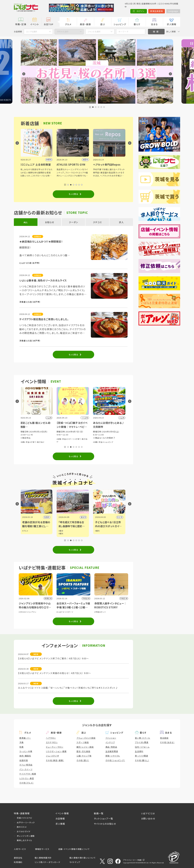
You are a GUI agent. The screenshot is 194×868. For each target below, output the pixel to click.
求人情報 (172, 24)
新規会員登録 (157, 11)
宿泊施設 (164, 738)
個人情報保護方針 (43, 858)
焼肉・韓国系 (25, 756)
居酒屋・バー (25, 738)
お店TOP (49, 24)
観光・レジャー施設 (85, 747)
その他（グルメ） (26, 783)
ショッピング (120, 24)
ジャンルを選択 (94, 32)
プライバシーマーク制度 (132, 860)
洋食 (21, 742)
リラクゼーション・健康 (56, 751)
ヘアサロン (51, 738)
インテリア (110, 742)
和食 (21, 747)
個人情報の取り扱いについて (83, 858)
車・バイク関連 (141, 756)
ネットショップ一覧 (103, 818)
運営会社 (18, 858)
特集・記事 (21, 24)
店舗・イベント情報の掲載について (74, 849)
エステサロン (52, 742)
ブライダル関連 (142, 742)
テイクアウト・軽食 (28, 774)
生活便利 (139, 751)
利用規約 (18, 862)
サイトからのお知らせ (105, 824)
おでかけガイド (24, 831)
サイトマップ (75, 862)
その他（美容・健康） (55, 760)
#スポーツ (71, 439)
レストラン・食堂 (27, 778)
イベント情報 (62, 813)
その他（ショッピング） (115, 760)
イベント (35, 24)
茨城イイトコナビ (24, 818)
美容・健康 (85, 24)
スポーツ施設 (83, 742)
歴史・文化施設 (83, 751)
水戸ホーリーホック (26, 822)
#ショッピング (109, 442)
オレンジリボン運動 (26, 836)
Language (173, 11)
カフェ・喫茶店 (26, 765)
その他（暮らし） (142, 760)
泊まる (154, 24)
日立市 (120, 517)
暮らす (137, 24)
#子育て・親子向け (38, 442)
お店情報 (60, 818)
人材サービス (20, 849)
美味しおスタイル (24, 840)
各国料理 (24, 760)
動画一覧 (99, 813)
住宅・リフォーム (142, 747)
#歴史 (62, 531)
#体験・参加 (26, 442)
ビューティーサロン (55, 747)
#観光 (62, 533)
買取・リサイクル (113, 756)
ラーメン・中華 (26, 751)
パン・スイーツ (26, 769)
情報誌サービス (42, 849)
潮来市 (84, 517)
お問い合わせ (148, 818)
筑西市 (47, 517)
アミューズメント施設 (86, 738)
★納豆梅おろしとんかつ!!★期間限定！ (41, 241)
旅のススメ (22, 827)
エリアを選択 (32, 32)
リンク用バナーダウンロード (47, 862)
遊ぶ (103, 24)
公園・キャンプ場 (84, 756)
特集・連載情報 (22, 813)
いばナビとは (148, 813)
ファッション (111, 738)
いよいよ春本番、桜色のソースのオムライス (43, 280)
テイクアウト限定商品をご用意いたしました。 (44, 319)
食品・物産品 (111, 747)
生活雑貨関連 (112, 751)
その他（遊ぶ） (83, 760)
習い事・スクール (142, 738)
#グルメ (26, 531)
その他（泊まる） (167, 742)
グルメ (68, 24)
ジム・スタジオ (52, 756)
